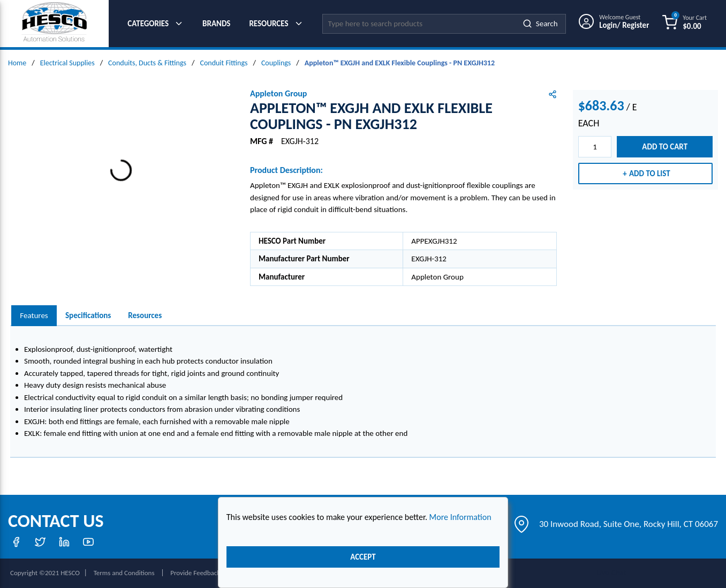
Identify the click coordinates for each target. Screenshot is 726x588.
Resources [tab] (145, 315)
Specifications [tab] (88, 315)
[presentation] (34, 316)
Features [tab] (34, 315)
